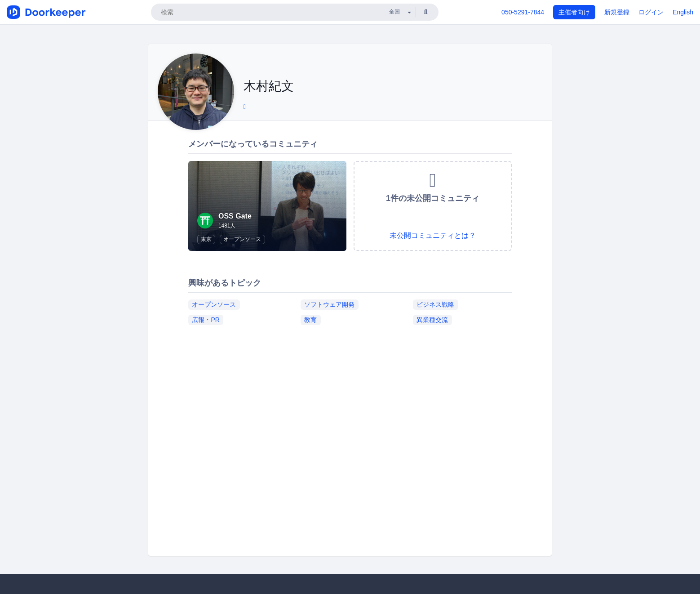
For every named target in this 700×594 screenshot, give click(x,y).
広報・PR (206, 320)
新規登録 (617, 12)
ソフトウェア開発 (329, 304)
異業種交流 (432, 320)
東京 (206, 239)
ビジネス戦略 (435, 304)
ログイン (651, 12)
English (683, 12)
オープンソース (242, 239)
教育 (310, 320)
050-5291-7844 (523, 12)
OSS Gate (235, 216)
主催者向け (574, 12)
